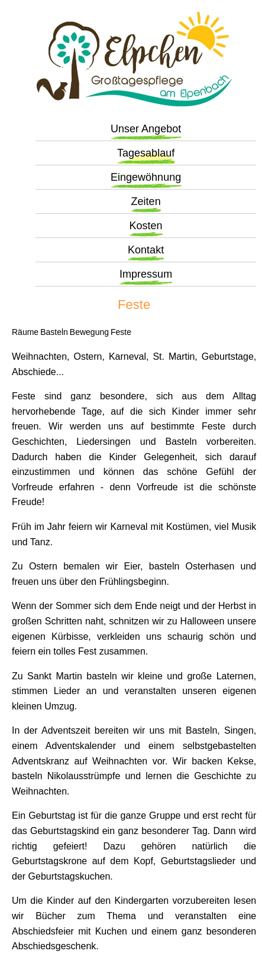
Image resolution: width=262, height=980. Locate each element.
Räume (25, 332)
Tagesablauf (146, 153)
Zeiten (146, 201)
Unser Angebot (146, 129)
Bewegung (89, 332)
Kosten (146, 226)
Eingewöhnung (146, 177)
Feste (121, 332)
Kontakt (146, 250)
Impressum (146, 274)
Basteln (54, 332)
